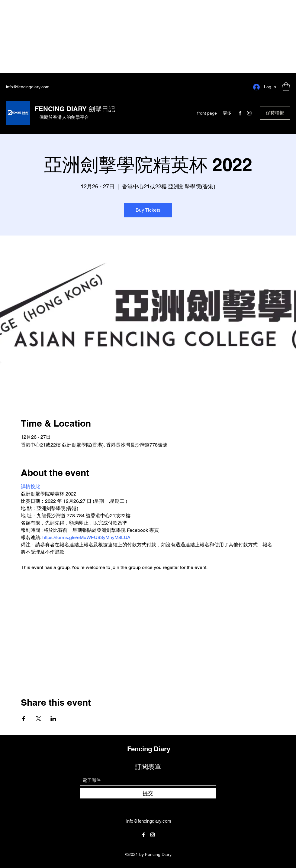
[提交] (148, 793)
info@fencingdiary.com (28, 87)
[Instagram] (249, 113)
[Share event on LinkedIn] (53, 719)
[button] (286, 87)
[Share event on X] (39, 719)
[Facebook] (240, 113)
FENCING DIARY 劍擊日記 (75, 109)
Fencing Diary (149, 749)
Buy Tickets (148, 210)
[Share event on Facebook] (24, 719)
